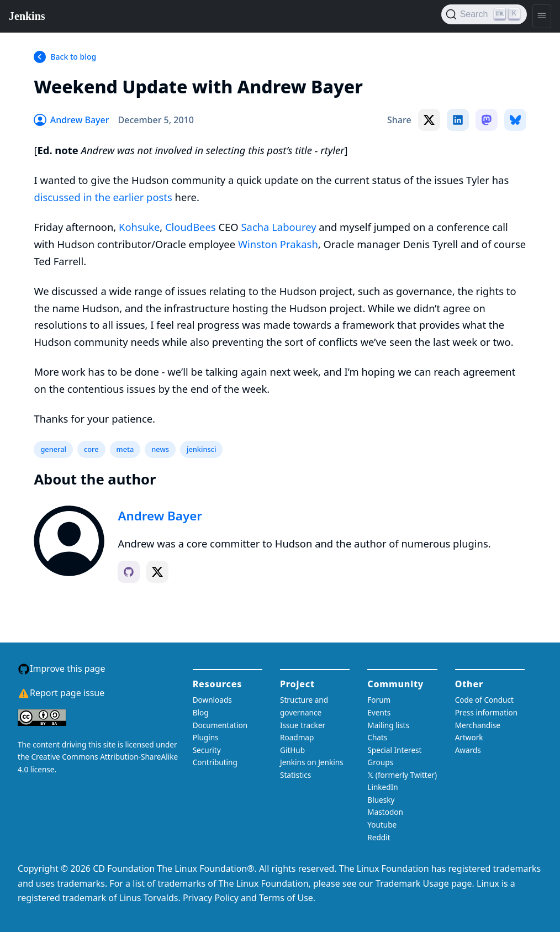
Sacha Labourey (278, 227)
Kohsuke (139, 227)
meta (125, 449)
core (91, 449)
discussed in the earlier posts (103, 197)
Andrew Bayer (160, 516)
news (160, 449)
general (53, 449)
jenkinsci (201, 449)
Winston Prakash (278, 244)
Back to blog (73, 57)
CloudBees (191, 227)
